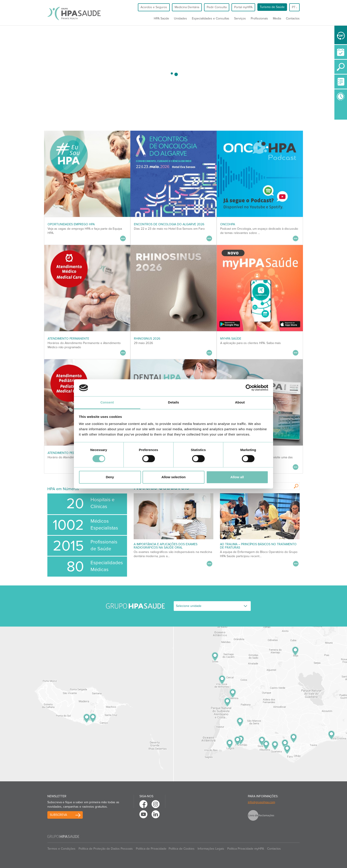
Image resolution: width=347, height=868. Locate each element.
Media (277, 18)
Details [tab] (173, 402)
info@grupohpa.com (261, 802)
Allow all (237, 477)
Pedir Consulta (217, 7)
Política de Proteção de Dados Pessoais (106, 849)
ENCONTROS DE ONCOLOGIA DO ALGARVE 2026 (169, 224)
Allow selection (173, 477)
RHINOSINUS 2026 (147, 339)
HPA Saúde (161, 18)
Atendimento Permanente (68, 339)
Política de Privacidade (151, 849)
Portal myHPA (243, 7)
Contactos (293, 18)
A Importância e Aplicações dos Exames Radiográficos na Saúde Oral (166, 546)
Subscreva (58, 815)
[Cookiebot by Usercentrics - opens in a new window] (249, 388)
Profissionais (259, 18)
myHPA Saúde (231, 339)
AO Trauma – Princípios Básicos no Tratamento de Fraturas (258, 546)
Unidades (180, 18)
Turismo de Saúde (272, 7)
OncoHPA (228, 224)
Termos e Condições (61, 849)
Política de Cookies (182, 849)
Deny (110, 477)
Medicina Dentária (187, 7)
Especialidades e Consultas (211, 18)
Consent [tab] (107, 402)
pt (294, 7)
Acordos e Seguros (154, 7)
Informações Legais (211, 849)
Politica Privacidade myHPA (246, 849)
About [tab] (240, 402)
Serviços (240, 18)
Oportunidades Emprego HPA (71, 224)
